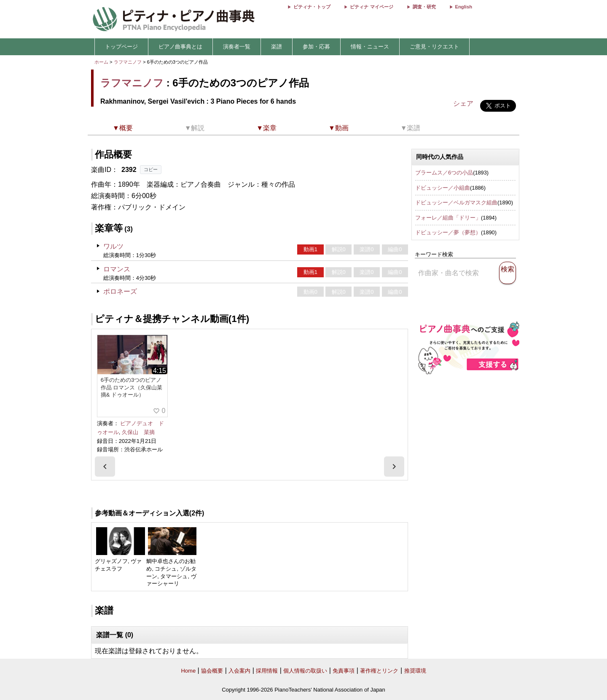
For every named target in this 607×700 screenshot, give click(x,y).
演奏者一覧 (237, 47)
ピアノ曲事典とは (180, 47)
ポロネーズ (120, 291)
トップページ (121, 47)
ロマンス (117, 269)
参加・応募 (316, 47)
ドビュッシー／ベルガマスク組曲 (456, 202)
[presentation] (105, 467)
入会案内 (239, 671)
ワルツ (113, 246)
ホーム (101, 62)
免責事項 (344, 671)
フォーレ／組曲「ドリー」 (448, 218)
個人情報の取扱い (305, 671)
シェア (463, 103)
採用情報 (267, 671)
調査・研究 (424, 7)
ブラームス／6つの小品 (444, 173)
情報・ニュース (370, 47)
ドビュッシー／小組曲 (443, 188)
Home (188, 671)
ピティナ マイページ (371, 7)
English (464, 7)
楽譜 (277, 47)
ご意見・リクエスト (434, 47)
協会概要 (212, 671)
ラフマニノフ (128, 62)
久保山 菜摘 (138, 432)
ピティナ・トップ (312, 7)
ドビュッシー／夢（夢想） (448, 232)
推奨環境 (415, 671)
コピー (151, 169)
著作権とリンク (379, 671)
